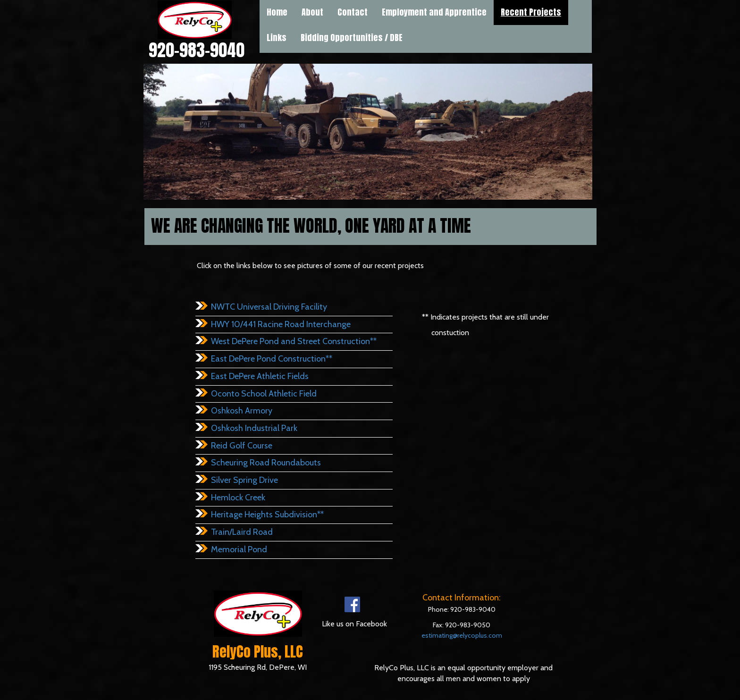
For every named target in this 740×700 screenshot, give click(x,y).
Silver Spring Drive (244, 480)
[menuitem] (277, 38)
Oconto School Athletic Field (264, 394)
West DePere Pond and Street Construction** (294, 341)
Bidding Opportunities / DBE (352, 38)
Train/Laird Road (242, 532)
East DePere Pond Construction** (272, 359)
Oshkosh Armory (242, 411)
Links (277, 38)
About (312, 12)
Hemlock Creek (238, 498)
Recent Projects (531, 12)
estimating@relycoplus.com (462, 635)
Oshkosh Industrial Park (254, 428)
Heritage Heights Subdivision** (267, 514)
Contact (353, 12)
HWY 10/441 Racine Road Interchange (281, 324)
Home (277, 12)
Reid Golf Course (242, 446)
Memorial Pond (239, 549)
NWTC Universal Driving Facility (269, 307)
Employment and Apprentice (434, 12)
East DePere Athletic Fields (260, 376)
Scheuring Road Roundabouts (266, 463)
